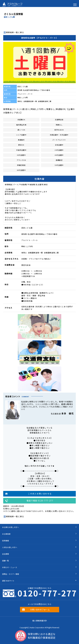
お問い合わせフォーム (40, 610)
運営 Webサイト (8, 581)
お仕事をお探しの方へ (10, 527)
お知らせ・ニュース (10, 567)
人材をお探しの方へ (10, 547)
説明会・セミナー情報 (10, 574)
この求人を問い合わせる (40, 494)
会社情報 (5, 554)
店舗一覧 (5, 561)
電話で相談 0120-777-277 (40, 501)
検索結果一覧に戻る (15, 32)
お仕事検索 (6, 534)
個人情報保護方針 (40, 621)
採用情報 (5, 541)
